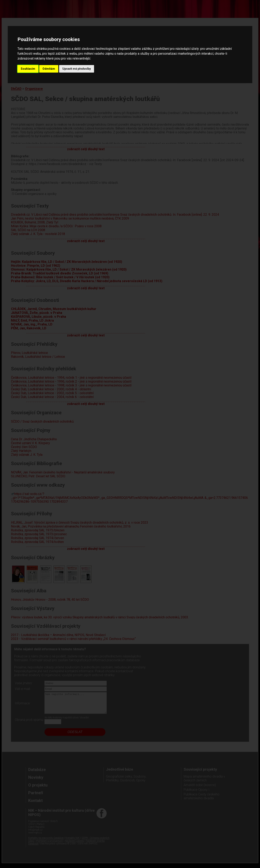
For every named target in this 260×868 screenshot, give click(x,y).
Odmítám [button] (49, 69)
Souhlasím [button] (28, 69)
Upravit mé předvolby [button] (77, 69)
